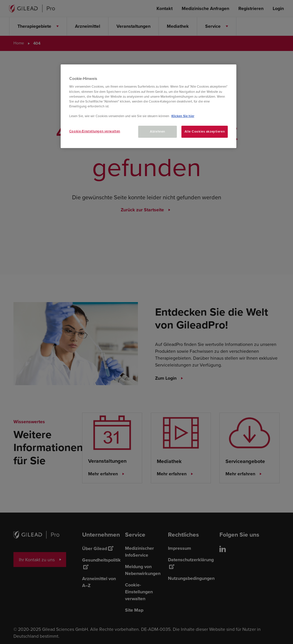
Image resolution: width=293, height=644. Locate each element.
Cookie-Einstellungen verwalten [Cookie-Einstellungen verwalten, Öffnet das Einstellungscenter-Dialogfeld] (95, 131)
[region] (149, 106)
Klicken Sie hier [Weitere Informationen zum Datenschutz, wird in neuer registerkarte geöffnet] (183, 116)
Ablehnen (158, 131)
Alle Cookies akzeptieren (205, 131)
